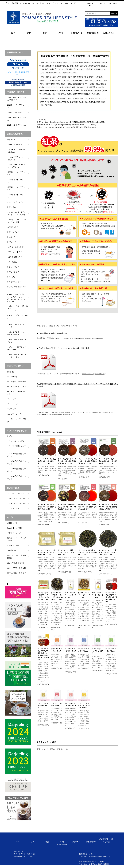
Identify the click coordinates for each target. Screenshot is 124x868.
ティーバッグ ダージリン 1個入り (70, 650)
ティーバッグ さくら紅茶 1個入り (70, 704)
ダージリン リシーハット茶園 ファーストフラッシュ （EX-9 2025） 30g (46, 552)
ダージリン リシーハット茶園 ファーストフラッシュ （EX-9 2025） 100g (108, 552)
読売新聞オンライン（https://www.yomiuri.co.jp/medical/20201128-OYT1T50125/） (67, 125)
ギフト (61, 33)
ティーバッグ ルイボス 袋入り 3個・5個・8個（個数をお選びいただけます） (111, 597)
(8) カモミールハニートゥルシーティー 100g (98, 595)
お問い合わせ (109, 33)
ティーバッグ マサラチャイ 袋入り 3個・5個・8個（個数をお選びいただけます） (67, 507)
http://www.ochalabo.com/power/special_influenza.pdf (54, 414)
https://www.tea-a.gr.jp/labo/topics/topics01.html (89, 338)
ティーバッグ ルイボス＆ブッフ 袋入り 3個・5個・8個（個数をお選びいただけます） (43, 654)
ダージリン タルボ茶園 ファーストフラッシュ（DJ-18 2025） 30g (44, 596)
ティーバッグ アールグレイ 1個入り (98, 651)
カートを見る (113, 4)
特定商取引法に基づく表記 (106, 840)
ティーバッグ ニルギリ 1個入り (84, 650)
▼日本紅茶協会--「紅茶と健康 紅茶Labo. (52, 333)
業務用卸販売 (93, 33)
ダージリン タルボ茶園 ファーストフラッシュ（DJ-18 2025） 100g (57, 596)
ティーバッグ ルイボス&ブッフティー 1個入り (84, 705)
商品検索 (114, 13)
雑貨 (45, 33)
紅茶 (29, 33)
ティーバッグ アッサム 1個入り (56, 650)
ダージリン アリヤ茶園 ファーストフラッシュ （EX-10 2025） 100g (88, 552)
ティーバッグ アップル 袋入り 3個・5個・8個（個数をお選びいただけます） (47, 507)
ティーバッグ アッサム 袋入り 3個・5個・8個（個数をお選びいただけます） (47, 461)
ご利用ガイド (77, 33)
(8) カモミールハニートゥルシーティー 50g (84, 595)
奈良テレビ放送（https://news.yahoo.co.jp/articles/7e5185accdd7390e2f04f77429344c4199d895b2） (72, 122)
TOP (13, 33)
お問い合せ (90, 5)
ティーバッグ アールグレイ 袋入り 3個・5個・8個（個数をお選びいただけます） (108, 461)
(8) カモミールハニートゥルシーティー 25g (70, 595)
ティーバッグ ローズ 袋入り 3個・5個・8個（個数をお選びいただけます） (87, 507)
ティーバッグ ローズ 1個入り (56, 704)
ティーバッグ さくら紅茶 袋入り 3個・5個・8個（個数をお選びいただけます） (108, 507)
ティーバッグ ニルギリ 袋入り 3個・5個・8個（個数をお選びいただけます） (88, 461)
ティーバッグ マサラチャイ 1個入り (43, 705)
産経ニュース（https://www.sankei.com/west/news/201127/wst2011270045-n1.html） (67, 127)
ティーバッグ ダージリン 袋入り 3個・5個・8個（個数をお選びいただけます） (67, 461)
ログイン (101, 4)
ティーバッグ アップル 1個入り (111, 650)
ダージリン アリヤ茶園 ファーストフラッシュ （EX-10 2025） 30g (67, 552)
